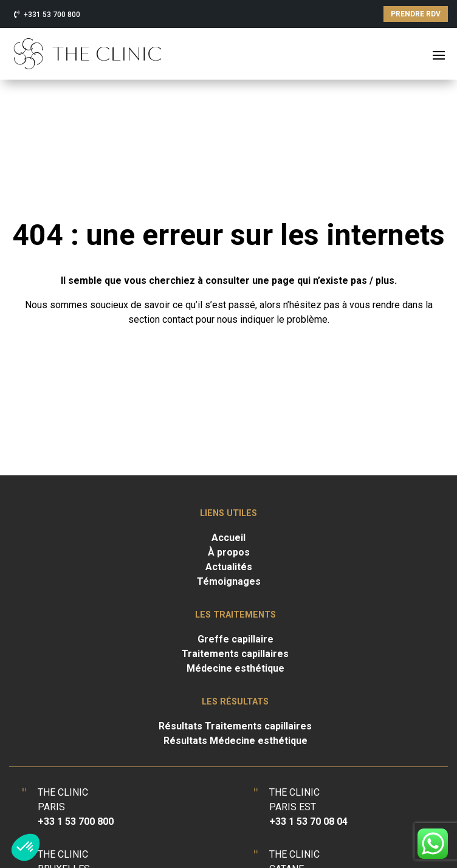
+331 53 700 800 (52, 15)
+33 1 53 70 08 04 (308, 821)
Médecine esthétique (235, 668)
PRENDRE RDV (416, 14)
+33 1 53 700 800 (76, 821)
